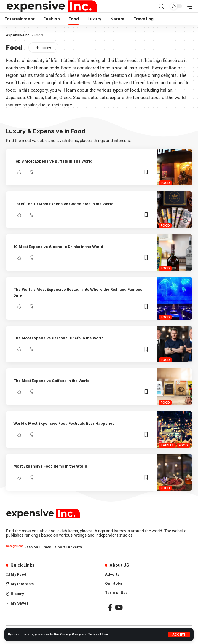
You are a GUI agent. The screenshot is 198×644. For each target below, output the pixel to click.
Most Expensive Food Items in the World (50, 466)
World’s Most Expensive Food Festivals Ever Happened (64, 423)
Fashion (31, 547)
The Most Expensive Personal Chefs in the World (59, 338)
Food (165, 183)
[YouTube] (119, 607)
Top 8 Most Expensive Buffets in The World (53, 161)
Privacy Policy (70, 634)
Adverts (75, 547)
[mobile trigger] (187, 6)
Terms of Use (98, 634)
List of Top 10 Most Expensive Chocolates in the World (63, 204)
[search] (161, 6)
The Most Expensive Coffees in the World (51, 381)
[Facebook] (110, 607)
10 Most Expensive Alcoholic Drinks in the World (58, 247)
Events (167, 445)
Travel (47, 547)
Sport (60, 547)
